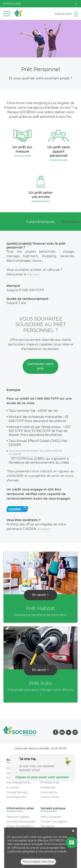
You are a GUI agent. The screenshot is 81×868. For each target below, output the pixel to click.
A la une (12, 787)
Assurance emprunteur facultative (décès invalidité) (35, 452)
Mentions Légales (18, 817)
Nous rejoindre (17, 797)
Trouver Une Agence (54, 821)
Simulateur (48, 826)
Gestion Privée (50, 797)
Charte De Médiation (20, 826)
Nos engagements (19, 782)
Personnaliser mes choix (38, 862)
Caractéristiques (40, 222)
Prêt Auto (33, 274)
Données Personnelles (21, 821)
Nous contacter (51, 817)
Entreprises (48, 787)
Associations (49, 792)
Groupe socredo (17, 792)
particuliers (40, 4)
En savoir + (45, 529)
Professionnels (50, 782)
